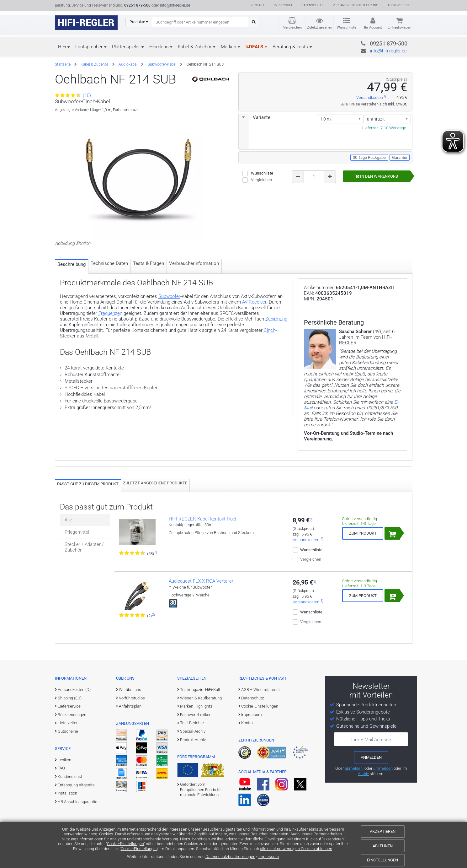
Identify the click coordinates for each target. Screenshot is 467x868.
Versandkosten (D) (74, 690)
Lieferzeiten (68, 723)
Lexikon (64, 760)
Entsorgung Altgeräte (76, 785)
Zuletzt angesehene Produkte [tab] (155, 483)
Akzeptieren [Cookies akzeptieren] (383, 831)
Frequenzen (110, 313)
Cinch (270, 330)
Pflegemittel (77, 532)
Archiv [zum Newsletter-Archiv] (363, 774)
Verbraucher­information (194, 263)
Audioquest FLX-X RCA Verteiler (201, 581)
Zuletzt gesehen (320, 27)
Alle (68, 520)
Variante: (255, 117)
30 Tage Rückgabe (369, 157)
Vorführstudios (132, 698)
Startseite (63, 64)
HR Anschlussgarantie (77, 802)
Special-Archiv (193, 731)
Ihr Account (373, 27)
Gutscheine (68, 731)
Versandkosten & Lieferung (356, 5)
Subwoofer (169, 296)
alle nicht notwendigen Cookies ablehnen (296, 849)
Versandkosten (370, 98)
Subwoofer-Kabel (162, 64)
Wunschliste (347, 27)
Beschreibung (72, 264)
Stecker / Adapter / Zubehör (84, 547)
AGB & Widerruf (400, 5)
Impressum (269, 857)
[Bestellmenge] (314, 177)
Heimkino (159, 47)
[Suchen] (254, 22)
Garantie (400, 157)
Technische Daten (109, 263)
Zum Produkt (363, 533)
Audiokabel (128, 64)
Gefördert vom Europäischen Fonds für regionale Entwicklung (201, 790)
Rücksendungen (72, 715)
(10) (73, 95)
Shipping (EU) (70, 698)
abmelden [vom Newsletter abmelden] (354, 768)
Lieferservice (69, 706)
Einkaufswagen (399, 27)
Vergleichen (292, 27)
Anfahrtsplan (130, 706)
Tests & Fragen (149, 263)
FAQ (61, 768)
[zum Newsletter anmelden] (371, 757)
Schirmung (276, 319)
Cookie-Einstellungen (125, 844)
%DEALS (254, 47)
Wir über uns (130, 690)
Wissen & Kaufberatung (201, 698)
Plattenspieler (126, 47)
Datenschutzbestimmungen (230, 857)
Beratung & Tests (290, 47)
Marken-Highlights (196, 706)
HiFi (62, 47)
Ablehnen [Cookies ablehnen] (383, 846)
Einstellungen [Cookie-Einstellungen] (382, 860)
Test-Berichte (192, 723)
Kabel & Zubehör (195, 47)
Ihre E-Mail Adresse (371, 740)
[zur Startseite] (86, 23)
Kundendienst (70, 776)
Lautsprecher (89, 47)
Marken (228, 47)
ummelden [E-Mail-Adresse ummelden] (383, 768)
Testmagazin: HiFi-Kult (200, 690)
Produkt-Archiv (193, 740)
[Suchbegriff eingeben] (200, 22)
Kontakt (257, 5)
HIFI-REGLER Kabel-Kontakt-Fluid (202, 519)
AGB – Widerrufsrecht (260, 690)
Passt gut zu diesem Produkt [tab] (88, 484)
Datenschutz (312, 5)
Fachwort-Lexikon (196, 715)
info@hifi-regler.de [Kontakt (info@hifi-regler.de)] (175, 5)
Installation (67, 793)
